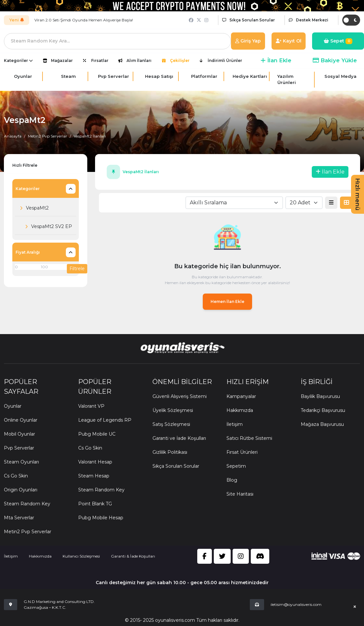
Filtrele (77, 269)
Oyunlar (13, 406)
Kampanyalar (241, 396)
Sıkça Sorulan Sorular (176, 466)
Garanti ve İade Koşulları (179, 438)
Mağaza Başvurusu (322, 424)
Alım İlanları (139, 60)
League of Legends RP (105, 420)
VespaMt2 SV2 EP (47, 227)
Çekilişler (180, 60)
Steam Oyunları (21, 462)
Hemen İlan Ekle (227, 301)
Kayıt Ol (289, 41)
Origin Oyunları (21, 490)
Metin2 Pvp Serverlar (48, 136)
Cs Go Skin (16, 476)
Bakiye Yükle (335, 60)
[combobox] (234, 203)
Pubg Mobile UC (97, 434)
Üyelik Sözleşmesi (173, 410)
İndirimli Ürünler (225, 60)
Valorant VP (91, 406)
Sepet (338, 41)
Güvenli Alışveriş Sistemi (180, 396)
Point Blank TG (95, 504)
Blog (232, 480)
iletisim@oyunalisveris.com (296, 604)
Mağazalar (62, 60)
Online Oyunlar (21, 420)
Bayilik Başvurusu (320, 396)
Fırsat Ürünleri (242, 452)
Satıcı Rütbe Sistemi (249, 438)
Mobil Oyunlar (19, 434)
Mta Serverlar (19, 518)
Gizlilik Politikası (170, 452)
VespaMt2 (32, 208)
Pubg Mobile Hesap (101, 518)
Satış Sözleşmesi (171, 424)
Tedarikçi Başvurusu (323, 410)
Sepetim (236, 466)
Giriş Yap (248, 41)
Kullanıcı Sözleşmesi (81, 556)
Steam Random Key (27, 504)
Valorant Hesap (95, 462)
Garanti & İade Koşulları (133, 556)
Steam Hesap (94, 476)
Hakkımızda (240, 410)
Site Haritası (240, 494)
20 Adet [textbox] (300, 203)
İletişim (235, 424)
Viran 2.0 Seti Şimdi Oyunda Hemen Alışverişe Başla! (84, 20)
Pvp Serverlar (19, 448)
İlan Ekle (276, 60)
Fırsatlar (100, 60)
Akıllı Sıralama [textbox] (208, 203)
